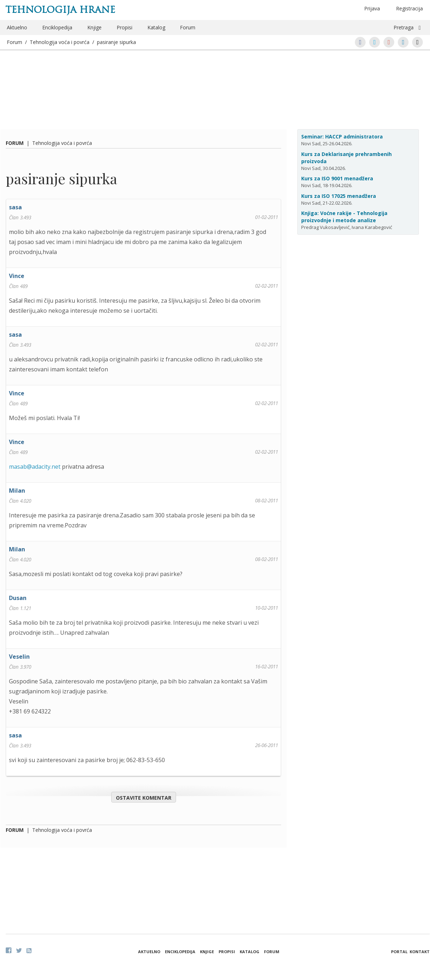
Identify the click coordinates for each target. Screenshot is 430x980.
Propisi (124, 27)
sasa (15, 207)
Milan (17, 491)
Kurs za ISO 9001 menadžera (337, 178)
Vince (17, 276)
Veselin (19, 657)
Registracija (409, 8)
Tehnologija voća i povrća (60, 42)
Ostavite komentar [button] (144, 798)
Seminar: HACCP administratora (342, 136)
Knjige (94, 27)
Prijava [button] (372, 8)
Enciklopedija (57, 27)
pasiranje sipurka (116, 42)
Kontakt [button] (420, 952)
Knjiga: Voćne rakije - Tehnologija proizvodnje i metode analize (344, 217)
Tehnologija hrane (60, 10)
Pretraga (404, 27)
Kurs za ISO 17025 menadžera (339, 196)
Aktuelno (17, 27)
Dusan (18, 598)
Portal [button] (399, 952)
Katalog (156, 27)
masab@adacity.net (35, 467)
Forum (188, 27)
